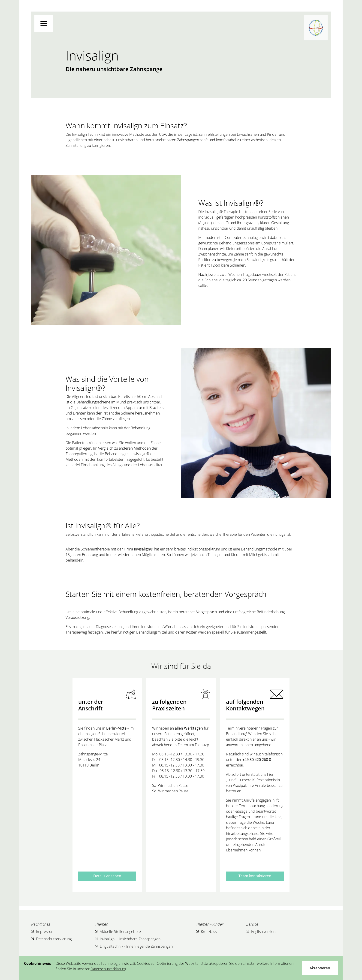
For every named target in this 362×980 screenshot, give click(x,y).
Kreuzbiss (206, 932)
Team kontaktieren (255, 876)
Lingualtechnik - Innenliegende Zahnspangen (134, 946)
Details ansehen (107, 876)
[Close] (320, 968)
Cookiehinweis (38, 963)
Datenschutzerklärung (51, 939)
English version (261, 932)
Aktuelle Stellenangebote (118, 932)
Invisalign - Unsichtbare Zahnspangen (128, 939)
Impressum (43, 932)
